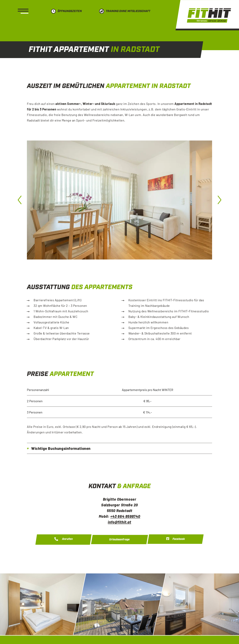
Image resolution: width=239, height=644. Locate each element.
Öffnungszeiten (70, 11)
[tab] (119, 448)
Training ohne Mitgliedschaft (128, 11)
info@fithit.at (119, 522)
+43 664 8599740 (125, 516)
